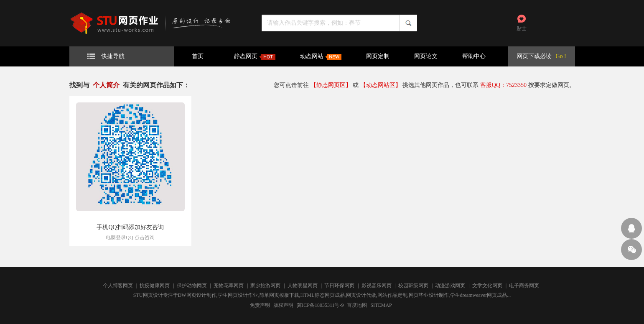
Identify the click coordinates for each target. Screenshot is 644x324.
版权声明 (283, 305)
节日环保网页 (339, 286)
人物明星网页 (303, 286)
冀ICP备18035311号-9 (320, 305)
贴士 (522, 28)
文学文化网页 (487, 286)
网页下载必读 (534, 56)
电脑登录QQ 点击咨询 (130, 237)
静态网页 (255, 56)
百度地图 (357, 305)
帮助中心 (474, 56)
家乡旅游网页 (265, 286)
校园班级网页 (413, 286)
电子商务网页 (524, 286)
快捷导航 (106, 56)
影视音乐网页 (377, 286)
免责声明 (260, 305)
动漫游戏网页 (450, 286)
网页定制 (378, 56)
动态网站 (321, 56)
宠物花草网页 (229, 286)
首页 (198, 56)
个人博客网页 (118, 286)
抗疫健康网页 (155, 286)
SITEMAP (381, 305)
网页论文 (426, 56)
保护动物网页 (192, 286)
